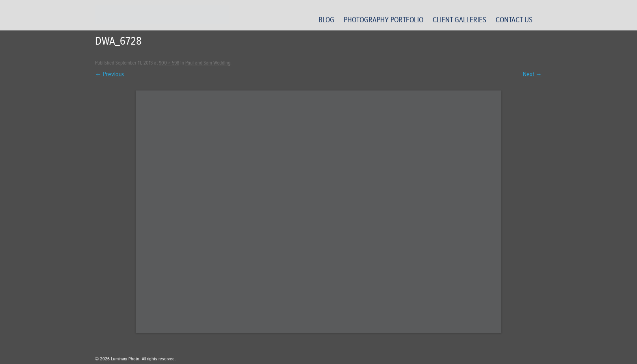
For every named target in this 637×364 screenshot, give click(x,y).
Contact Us (514, 20)
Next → (532, 74)
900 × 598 (169, 63)
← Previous (109, 74)
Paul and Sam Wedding (208, 63)
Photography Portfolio (383, 20)
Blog (326, 20)
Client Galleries (459, 20)
